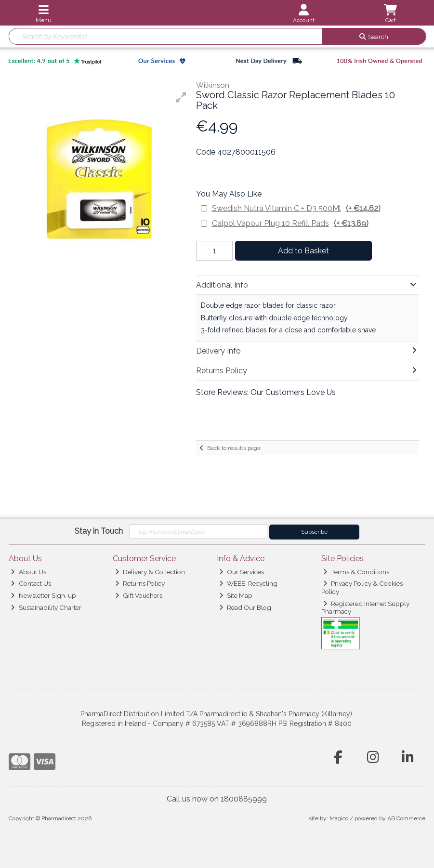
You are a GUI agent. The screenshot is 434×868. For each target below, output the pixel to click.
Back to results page (234, 448)
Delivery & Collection (150, 572)
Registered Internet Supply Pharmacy (366, 607)
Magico (339, 818)
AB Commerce (406, 818)
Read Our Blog (245, 607)
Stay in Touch (99, 531)
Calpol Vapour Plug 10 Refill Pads (290, 223)
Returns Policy (140, 583)
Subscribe (314, 532)
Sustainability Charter (46, 607)
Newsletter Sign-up (43, 595)
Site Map (236, 595)
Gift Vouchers (139, 595)
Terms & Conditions (356, 572)
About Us (28, 572)
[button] (181, 97)
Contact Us (31, 583)
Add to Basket (301, 251)
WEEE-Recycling (248, 583)
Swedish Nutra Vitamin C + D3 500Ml (296, 208)
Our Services (242, 572)
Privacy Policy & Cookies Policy (362, 587)
